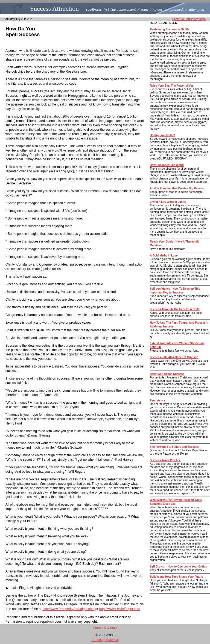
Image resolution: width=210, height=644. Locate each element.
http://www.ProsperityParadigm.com (68, 609)
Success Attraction (54, 8)
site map (110, 628)
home (97, 628)
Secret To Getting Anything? (189, 19)
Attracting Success (105, 640)
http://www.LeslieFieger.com (120, 609)
